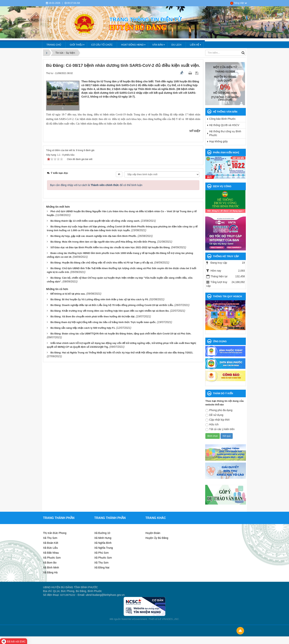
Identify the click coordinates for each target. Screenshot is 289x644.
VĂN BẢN (158, 45)
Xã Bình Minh (51, 568)
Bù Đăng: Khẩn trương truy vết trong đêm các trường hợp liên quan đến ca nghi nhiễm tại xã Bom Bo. (110, 311)
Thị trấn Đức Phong (55, 533)
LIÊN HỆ (195, 45)
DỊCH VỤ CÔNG (222, 186)
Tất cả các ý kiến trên (220, 429)
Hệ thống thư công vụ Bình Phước (225, 133)
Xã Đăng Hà (50, 572)
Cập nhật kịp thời (218, 420)
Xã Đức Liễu (50, 548)
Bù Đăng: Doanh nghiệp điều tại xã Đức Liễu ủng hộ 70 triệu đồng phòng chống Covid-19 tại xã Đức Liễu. (112, 305)
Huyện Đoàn (153, 533)
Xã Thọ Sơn (50, 538)
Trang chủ (54, 45)
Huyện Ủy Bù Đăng (157, 538)
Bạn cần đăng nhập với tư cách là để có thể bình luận (96, 185)
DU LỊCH (176, 45)
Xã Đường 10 (102, 533)
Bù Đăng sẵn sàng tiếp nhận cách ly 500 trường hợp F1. (83, 328)
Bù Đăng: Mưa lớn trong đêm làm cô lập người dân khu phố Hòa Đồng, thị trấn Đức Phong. (103, 242)
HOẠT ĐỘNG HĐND (132, 45)
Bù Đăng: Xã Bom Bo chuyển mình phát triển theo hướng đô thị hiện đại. (93, 316)
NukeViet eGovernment (134, 619)
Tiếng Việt (239, 3)
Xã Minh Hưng (103, 538)
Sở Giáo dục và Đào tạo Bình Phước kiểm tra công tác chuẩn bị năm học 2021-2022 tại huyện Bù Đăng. (110, 247)
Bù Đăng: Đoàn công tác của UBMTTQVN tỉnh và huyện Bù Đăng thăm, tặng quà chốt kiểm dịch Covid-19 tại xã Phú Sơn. (121, 334)
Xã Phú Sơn (101, 553)
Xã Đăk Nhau (51, 553)
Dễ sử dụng (214, 415)
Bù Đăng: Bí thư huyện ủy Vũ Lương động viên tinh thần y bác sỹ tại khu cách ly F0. (100, 299)
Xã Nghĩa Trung (104, 548)
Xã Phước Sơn (52, 558)
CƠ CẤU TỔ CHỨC (102, 45)
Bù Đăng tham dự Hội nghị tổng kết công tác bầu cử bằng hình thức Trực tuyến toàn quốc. (103, 322)
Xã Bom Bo (50, 563)
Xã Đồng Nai (102, 568)
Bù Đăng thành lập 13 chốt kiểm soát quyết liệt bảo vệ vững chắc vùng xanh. (95, 221)
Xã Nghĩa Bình (103, 543)
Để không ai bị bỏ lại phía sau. (68, 294)
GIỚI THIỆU (76, 45)
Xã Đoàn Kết (51, 543)
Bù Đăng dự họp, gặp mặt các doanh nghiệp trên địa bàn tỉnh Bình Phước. (94, 236)
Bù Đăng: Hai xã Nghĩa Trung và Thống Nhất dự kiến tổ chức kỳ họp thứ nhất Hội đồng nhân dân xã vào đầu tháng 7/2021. (122, 353)
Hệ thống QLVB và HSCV (224, 125)
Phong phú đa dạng (219, 410)
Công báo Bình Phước (222, 119)
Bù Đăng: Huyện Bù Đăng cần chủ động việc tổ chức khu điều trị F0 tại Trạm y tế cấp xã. (102, 263)
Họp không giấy (218, 141)
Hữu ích (212, 425)
